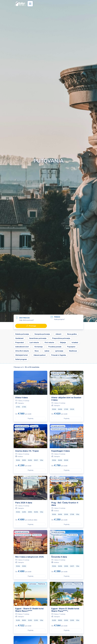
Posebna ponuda (55, 347)
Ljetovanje (59, 351)
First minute (49, 343)
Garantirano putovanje (38, 338)
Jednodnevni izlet (22, 347)
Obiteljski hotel (22, 355)
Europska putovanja (42, 334)
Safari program (21, 359)
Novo (37, 351)
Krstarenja (39, 347)
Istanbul (75, 343)
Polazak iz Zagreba (59, 355)
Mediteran (73, 351)
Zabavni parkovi (40, 355)
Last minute (34, 343)
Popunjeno (71, 347)
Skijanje (63, 343)
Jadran (47, 351)
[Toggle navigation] (30, 4)
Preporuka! (20, 343)
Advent (58, 334)
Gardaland (19, 338)
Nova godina (72, 334)
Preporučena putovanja (61, 338)
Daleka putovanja (22, 334)
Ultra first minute (22, 351)
